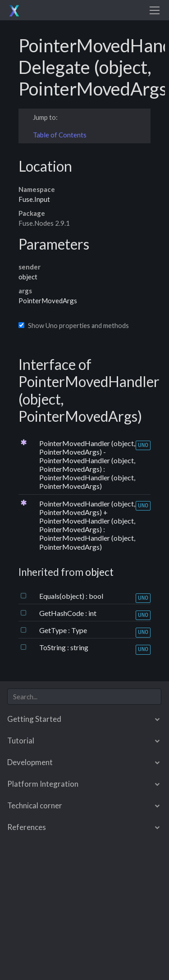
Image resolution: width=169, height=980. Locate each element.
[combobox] (84, 697)
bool (96, 596)
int (92, 613)
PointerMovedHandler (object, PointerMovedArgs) (87, 482)
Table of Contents (60, 135)
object (28, 277)
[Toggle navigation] (155, 10)
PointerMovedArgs (48, 301)
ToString (53, 647)
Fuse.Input (34, 199)
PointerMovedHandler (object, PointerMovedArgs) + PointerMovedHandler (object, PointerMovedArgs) (87, 517)
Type (79, 630)
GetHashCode (62, 613)
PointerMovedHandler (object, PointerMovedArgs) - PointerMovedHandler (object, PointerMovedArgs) (87, 456)
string (79, 647)
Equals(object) (62, 596)
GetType (54, 630)
